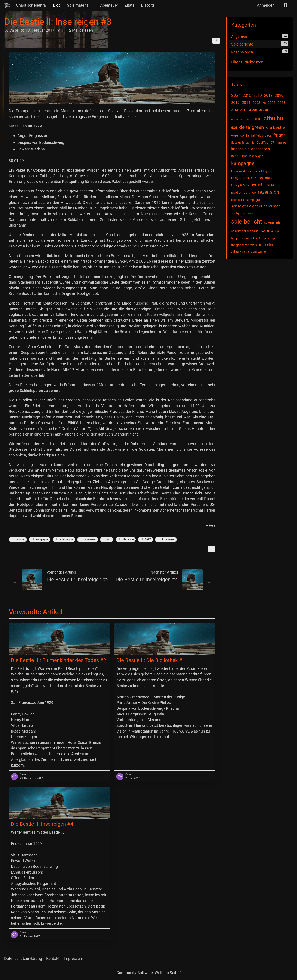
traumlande (269, 245)
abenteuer (88, 539)
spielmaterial (273, 222)
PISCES (269, 185)
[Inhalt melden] (212, 549)
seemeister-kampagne (246, 200)
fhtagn (279, 135)
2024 (236, 95)
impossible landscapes (250, 149)
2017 (145, 539)
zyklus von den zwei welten (249, 252)
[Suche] (285, 5)
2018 (268, 95)
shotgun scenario (243, 213)
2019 (258, 95)
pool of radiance (243, 192)
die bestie (126, 539)
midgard (238, 184)
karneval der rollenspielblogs (250, 171)
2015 (247, 95)
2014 (246, 102)
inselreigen (166, 539)
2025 (272, 103)
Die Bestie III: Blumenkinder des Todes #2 (59, 660)
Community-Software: (149, 973)
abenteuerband (241, 119)
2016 (279, 95)
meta (269, 178)
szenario (270, 230)
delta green (252, 127)
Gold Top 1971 (266, 143)
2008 (256, 103)
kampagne (40, 539)
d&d (234, 128)
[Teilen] (216, 41)
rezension (269, 192)
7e (264, 103)
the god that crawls (244, 245)
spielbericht (64, 539)
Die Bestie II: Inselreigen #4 (147, 580)
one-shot (255, 184)
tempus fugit (267, 238)
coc (107, 539)
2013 (235, 110)
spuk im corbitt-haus (245, 231)
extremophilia (240, 135)
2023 (281, 103)
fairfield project (261, 135)
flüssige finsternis (243, 143)
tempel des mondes (244, 238)
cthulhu (18, 539)
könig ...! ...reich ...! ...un (247, 178)
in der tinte (239, 156)
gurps (282, 142)
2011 (244, 110)
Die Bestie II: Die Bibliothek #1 (151, 660)
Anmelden (266, 5)
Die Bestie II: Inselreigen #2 (78, 580)
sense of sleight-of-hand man (256, 206)
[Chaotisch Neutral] (7, 5)
